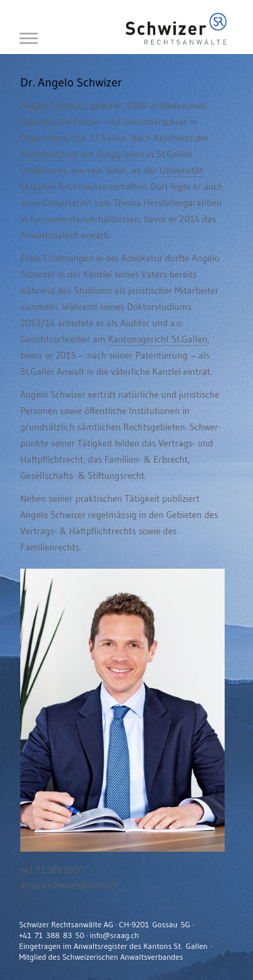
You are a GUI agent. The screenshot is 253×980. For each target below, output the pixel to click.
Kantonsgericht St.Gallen (158, 339)
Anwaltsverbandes (151, 957)
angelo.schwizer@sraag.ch (69, 885)
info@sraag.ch (114, 935)
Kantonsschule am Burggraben (82, 154)
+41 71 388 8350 (52, 870)
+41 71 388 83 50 (52, 935)
